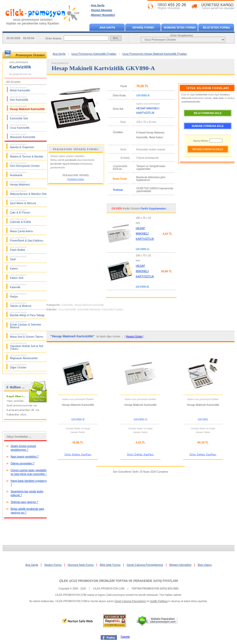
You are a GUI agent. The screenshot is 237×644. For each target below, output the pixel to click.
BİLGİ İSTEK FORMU (216, 28)
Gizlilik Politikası (159, 601)
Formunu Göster (76, 179)
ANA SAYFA (107, 28)
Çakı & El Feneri (20, 211)
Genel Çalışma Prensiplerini (130, 601)
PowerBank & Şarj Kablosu (27, 239)
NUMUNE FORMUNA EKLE (208, 126)
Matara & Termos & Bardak (27, 155)
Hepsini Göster (134, 337)
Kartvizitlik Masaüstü (89, 310)
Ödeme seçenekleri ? (23, 463)
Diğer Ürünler (18, 366)
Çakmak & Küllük (21, 221)
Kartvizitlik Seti (19, 117)
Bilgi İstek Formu (110, 565)
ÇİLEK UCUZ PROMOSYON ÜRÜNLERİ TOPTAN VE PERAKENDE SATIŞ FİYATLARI (118, 581)
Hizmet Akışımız (102, 10)
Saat (18, 258)
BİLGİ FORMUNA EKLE (208, 113)
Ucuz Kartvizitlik (20, 126)
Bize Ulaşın (205, 565)
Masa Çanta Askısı (22, 230)
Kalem (18, 267)
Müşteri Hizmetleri (103, 15)
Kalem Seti (18, 277)
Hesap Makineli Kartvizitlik (27, 108)
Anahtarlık (18, 174)
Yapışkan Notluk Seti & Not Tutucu (27, 346)
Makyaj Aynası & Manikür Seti (28, 193)
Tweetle (125, 637)
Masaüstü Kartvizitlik (23, 136)
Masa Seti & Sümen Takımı (27, 335)
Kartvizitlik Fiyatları (112, 310)
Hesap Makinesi (20, 183)
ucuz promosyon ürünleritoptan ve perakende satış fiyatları (33, 21)
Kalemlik (18, 286)
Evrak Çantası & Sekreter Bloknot (26, 325)
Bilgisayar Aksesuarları (24, 357)
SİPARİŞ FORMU (143, 28)
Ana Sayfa (98, 5)
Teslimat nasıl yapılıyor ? (24, 502)
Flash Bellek (18, 249)
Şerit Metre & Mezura (23, 202)
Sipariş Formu (53, 565)
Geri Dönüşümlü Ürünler (25, 165)
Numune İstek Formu (81, 565)
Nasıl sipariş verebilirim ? (25, 457)
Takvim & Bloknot (21, 305)
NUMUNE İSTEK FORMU (180, 28)
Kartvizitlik (67, 305)
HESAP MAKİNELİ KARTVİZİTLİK (145, 233)
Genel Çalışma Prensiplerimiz (145, 565)
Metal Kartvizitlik (20, 89)
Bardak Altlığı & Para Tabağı (27, 314)
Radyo (18, 295)
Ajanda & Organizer (22, 146)
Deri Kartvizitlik (19, 98)
